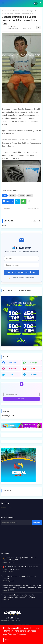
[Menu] (3, 3)
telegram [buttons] (34, 375)
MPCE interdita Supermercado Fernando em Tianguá (19, 577)
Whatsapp (23, 201)
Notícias (12, 196)
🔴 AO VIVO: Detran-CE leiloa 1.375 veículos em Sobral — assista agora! (20, 568)
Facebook (9, 201)
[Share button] (29, 201)
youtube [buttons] (34, 369)
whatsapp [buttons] (34, 363)
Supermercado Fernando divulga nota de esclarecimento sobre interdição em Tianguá (19, 596)
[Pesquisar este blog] (16, 523)
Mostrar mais (36, 221)
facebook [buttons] (13, 363)
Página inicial (6, 11)
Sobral (16, 11)
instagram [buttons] (13, 369)
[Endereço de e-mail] (21, 394)
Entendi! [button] (8, 640)
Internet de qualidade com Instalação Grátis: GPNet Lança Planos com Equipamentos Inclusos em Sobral (22, 587)
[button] (36, 3)
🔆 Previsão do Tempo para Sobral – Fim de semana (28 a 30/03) (19, 559)
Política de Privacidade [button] (17, 634)
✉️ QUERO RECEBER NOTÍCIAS (22, 272)
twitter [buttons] (13, 375)
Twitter (17, 201)
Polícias (21, 196)
